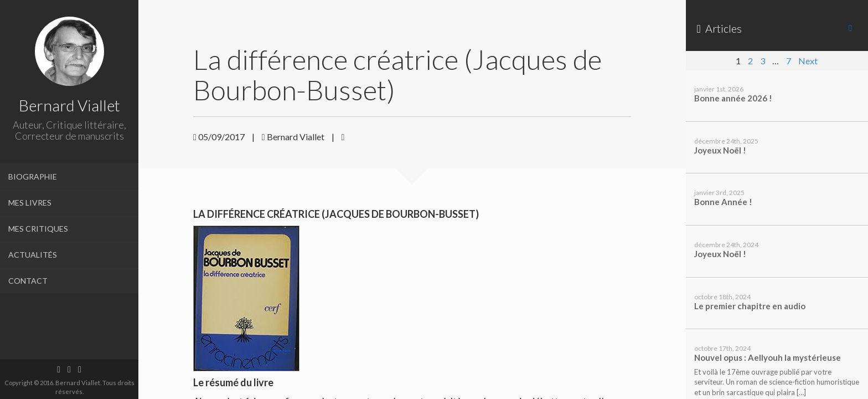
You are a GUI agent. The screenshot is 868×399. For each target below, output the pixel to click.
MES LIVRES (30, 203)
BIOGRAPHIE (33, 177)
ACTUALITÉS (33, 255)
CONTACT (28, 281)
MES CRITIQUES (38, 229)
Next (808, 61)
